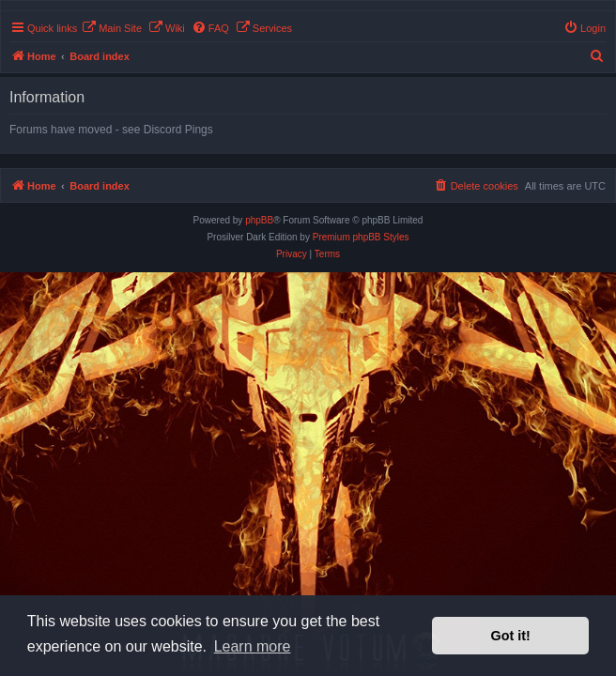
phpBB (259, 220)
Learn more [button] (253, 646)
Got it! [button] (511, 636)
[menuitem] (112, 28)
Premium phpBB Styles (361, 237)
